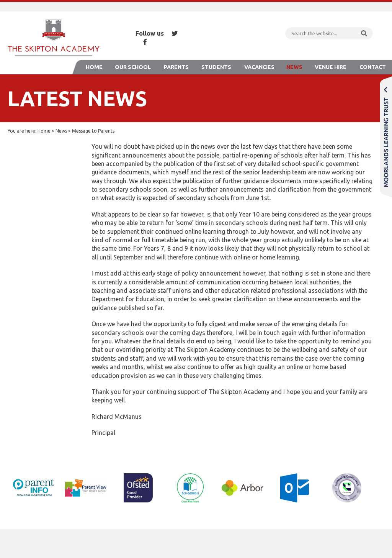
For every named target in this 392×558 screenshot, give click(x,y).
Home (94, 67)
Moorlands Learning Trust (386, 137)
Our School (133, 67)
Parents (176, 67)
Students (216, 67)
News (294, 67)
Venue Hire (331, 67)
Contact (373, 67)
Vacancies (259, 67)
